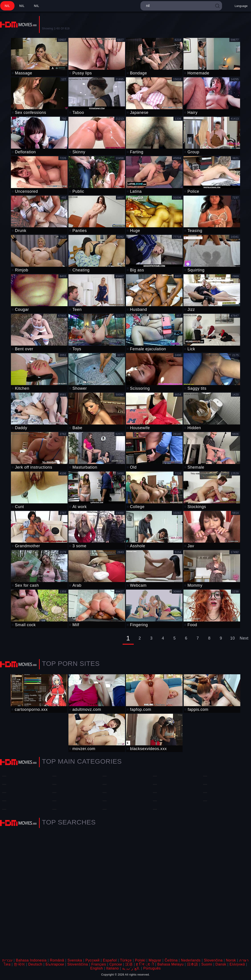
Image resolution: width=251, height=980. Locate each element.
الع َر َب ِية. (131, 968)
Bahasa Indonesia (31, 960)
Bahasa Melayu (171, 964)
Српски (116, 964)
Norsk (231, 960)
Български (55, 964)
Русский (93, 960)
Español (110, 960)
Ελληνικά (237, 964)
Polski (140, 960)
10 (232, 638)
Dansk (221, 964)
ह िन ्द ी (145, 964)
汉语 (129, 964)
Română (57, 960)
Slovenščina (78, 964)
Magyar (155, 960)
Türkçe (126, 960)
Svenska (75, 960)
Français (99, 964)
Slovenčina (213, 960)
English (97, 968)
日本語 (193, 964)
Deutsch (35, 964)
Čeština (171, 960)
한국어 (19, 964)
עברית (7, 960)
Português (152, 968)
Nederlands (191, 960)
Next (244, 638)
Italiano (113, 968)
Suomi (207, 964)
